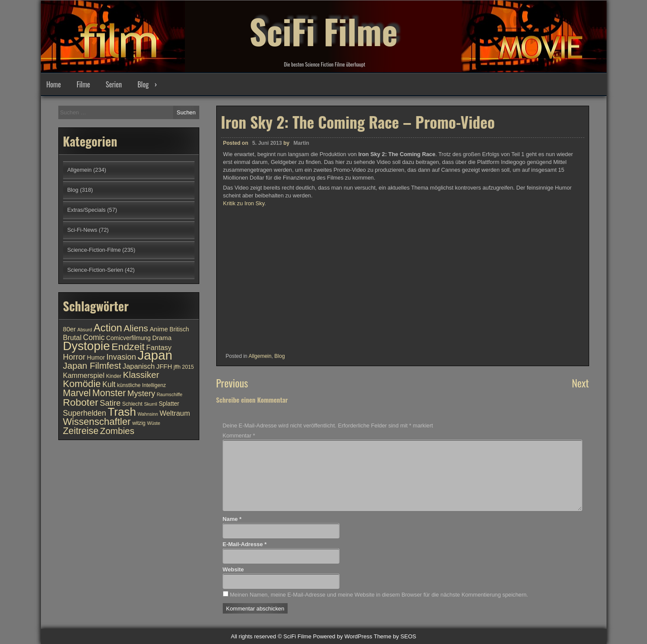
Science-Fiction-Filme (94, 250)
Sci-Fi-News (82, 230)
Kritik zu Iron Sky (244, 203)
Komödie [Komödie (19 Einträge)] (82, 384)
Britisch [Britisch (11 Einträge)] (179, 329)
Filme (83, 84)
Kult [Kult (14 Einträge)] (109, 384)
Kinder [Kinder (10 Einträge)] (114, 376)
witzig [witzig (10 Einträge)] (139, 423)
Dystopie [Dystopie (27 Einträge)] (87, 346)
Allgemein (260, 356)
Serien (114, 84)
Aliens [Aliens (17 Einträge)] (136, 328)
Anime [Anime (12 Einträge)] (159, 329)
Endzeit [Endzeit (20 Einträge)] (128, 347)
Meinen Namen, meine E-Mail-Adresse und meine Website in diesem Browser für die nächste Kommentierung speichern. (379, 595)
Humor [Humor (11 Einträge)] (96, 358)
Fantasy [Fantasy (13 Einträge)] (159, 347)
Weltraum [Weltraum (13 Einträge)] (175, 413)
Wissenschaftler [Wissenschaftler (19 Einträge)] (97, 422)
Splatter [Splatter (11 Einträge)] (169, 404)
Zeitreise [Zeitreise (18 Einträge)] (81, 431)
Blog (143, 84)
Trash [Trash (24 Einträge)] (122, 412)
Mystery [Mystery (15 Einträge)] (141, 393)
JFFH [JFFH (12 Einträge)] (164, 367)
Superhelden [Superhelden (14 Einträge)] (85, 413)
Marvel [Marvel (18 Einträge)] (77, 393)
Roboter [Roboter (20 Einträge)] (81, 402)
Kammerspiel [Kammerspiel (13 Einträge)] (84, 375)
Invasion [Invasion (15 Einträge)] (121, 357)
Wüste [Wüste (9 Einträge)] (154, 423)
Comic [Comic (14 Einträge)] (94, 337)
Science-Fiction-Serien (96, 270)
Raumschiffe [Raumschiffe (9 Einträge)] (169, 394)
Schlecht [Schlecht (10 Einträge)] (132, 404)
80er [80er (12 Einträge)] (70, 329)
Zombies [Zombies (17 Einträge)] (117, 431)
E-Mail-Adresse (245, 544)
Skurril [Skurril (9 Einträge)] (151, 404)
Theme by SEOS (395, 636)
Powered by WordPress (342, 636)
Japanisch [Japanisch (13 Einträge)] (139, 366)
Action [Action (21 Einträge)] (108, 328)
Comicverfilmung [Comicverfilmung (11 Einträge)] (128, 338)
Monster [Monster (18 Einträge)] (109, 393)
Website (233, 569)
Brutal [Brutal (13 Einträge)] (72, 337)
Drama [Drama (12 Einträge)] (162, 338)
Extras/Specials (87, 210)
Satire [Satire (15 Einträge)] (110, 403)
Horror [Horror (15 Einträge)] (74, 357)
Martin (302, 143)
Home (54, 84)
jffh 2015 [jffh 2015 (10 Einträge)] (184, 367)
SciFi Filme (324, 30)
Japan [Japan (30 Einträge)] (155, 355)
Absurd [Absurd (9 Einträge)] (85, 330)
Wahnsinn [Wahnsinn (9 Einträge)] (148, 414)
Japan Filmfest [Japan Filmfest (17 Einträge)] (92, 365)
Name (232, 519)
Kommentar (239, 435)
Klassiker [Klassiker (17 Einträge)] (141, 375)
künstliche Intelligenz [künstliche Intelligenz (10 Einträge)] (141, 385)
